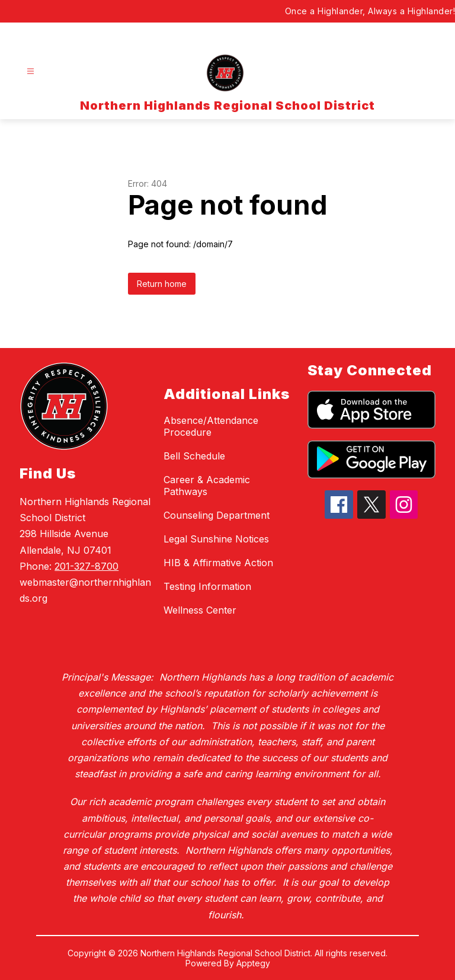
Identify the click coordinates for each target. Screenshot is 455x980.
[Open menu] (31, 71)
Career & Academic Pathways (207, 486)
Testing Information (207, 586)
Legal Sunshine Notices (216, 539)
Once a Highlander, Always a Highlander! (370, 11)
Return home (162, 284)
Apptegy (253, 963)
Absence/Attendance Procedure (211, 426)
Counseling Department (217, 515)
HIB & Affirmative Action (218, 563)
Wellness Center (200, 610)
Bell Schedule (194, 456)
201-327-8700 (86, 566)
